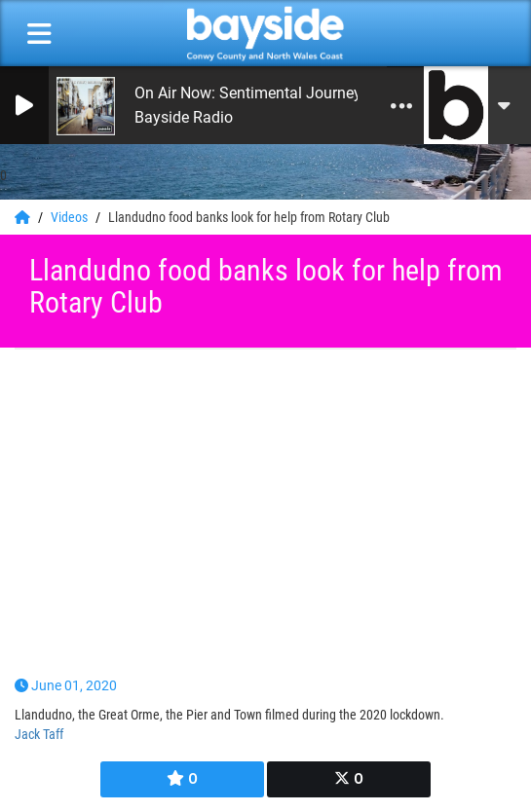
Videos (71, 217)
